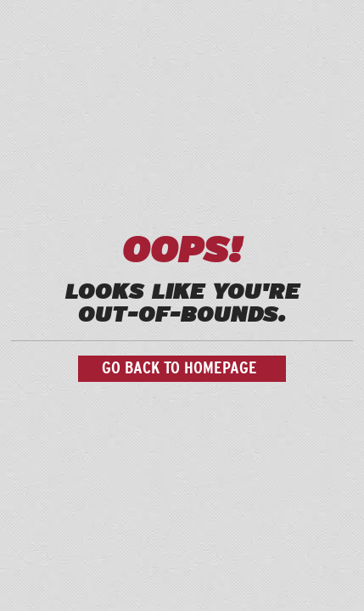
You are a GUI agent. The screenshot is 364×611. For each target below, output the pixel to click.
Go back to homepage (179, 368)
